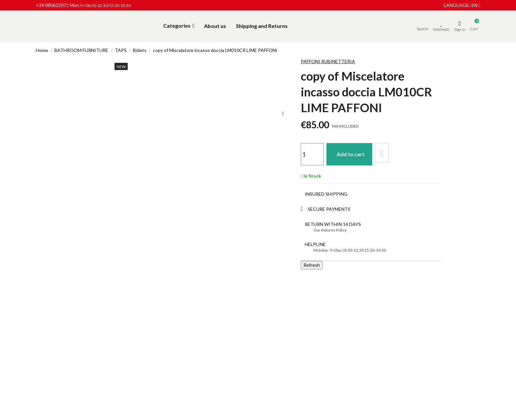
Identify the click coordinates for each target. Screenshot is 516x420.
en (476, 5)
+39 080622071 (52, 5)
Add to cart (355, 153)
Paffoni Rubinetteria (328, 61)
